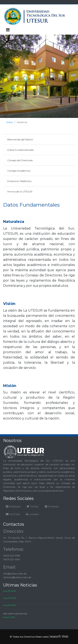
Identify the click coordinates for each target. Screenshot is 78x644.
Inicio (10, 122)
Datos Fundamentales (20, 150)
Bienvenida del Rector (20, 139)
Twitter (33, 506)
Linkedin (33, 514)
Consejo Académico (19, 171)
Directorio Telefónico (19, 181)
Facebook (13, 506)
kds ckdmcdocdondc (15, 613)
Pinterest (52, 506)
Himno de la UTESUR (20, 192)
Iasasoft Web (59, 637)
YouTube (13, 514)
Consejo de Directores (20, 160)
